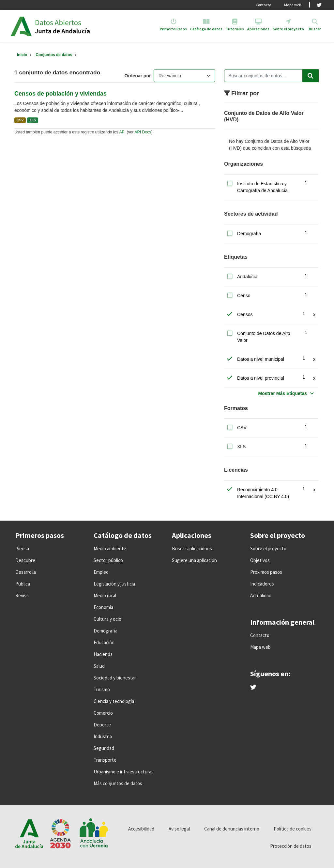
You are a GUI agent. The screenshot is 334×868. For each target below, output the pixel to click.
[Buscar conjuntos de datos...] (271, 76)
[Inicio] (22, 55)
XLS (33, 120)
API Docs (143, 132)
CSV (20, 120)
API (122, 132)
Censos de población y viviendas (61, 94)
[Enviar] (311, 76)
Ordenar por (138, 76)
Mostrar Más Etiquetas (283, 393)
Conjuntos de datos (54, 55)
